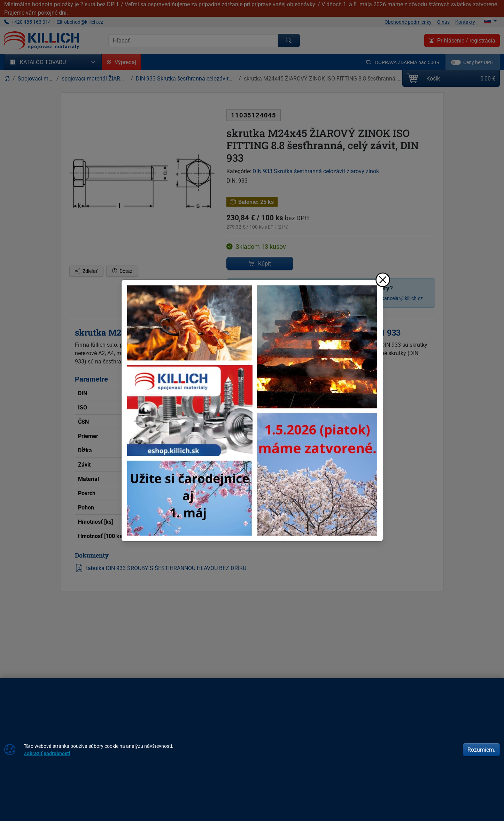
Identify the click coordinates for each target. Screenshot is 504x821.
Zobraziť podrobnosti (47, 753)
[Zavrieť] (383, 280)
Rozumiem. (481, 750)
